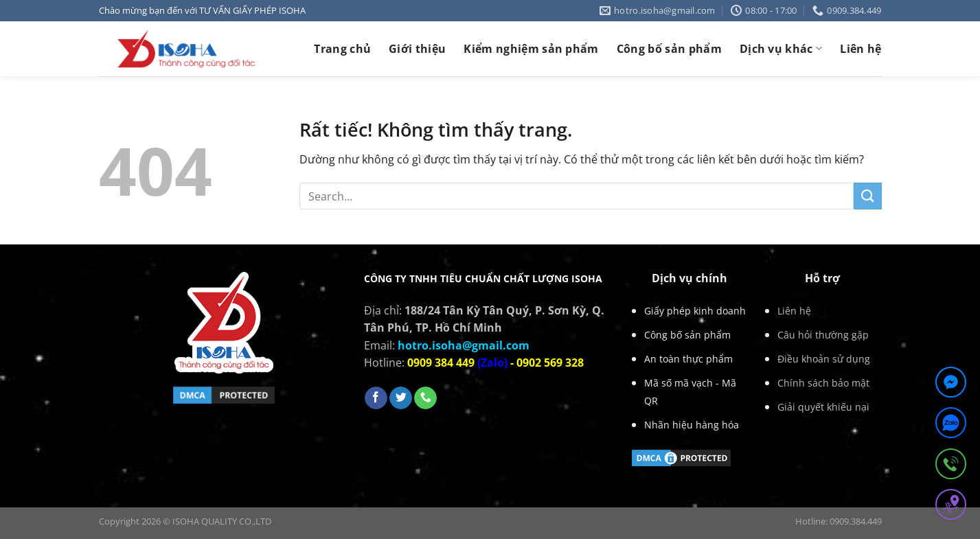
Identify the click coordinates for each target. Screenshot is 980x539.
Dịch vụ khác (781, 49)
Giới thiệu (417, 49)
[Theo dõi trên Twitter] (401, 398)
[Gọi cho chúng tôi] (425, 398)
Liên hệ (861, 49)
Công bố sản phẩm (669, 49)
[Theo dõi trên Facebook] (376, 398)
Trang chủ (342, 49)
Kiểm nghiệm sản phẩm (531, 49)
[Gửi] (867, 196)
